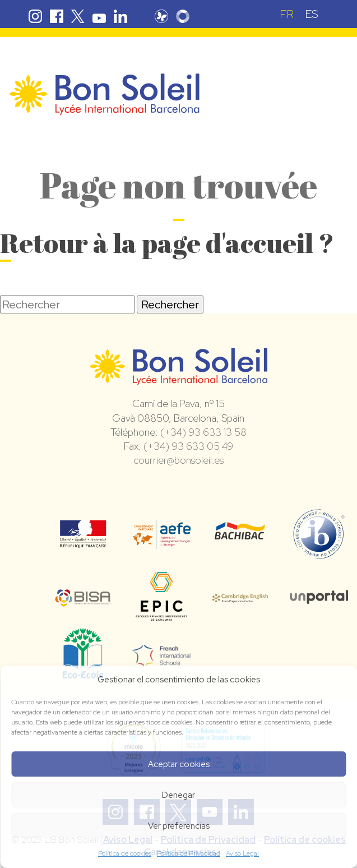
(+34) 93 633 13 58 (203, 432)
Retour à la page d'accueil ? (167, 243)
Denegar (178, 795)
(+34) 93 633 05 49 (188, 446)
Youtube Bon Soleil (99, 16)
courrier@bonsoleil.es (178, 460)
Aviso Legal (242, 853)
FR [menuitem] (287, 14)
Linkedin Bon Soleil (120, 16)
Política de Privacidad (189, 853)
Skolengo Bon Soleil (183, 16)
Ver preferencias (179, 826)
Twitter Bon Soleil (78, 16)
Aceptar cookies (179, 764)
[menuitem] (287, 14)
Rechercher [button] (170, 304)
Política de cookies (125, 853)
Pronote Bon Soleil (161, 16)
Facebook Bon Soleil (57, 16)
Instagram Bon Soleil (35, 16)
